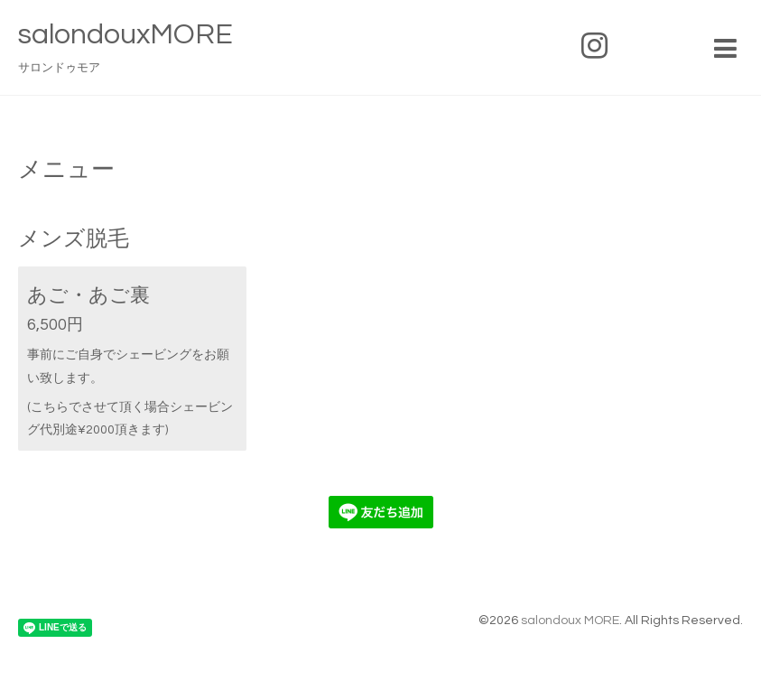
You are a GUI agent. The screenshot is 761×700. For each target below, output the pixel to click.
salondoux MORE (570, 621)
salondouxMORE (125, 35)
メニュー (66, 170)
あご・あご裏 (88, 296)
